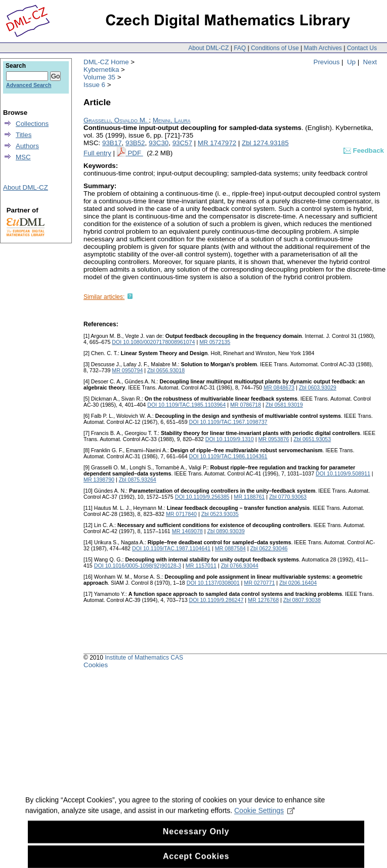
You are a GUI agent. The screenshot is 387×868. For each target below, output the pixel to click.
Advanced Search (29, 85)
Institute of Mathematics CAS (144, 658)
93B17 (112, 143)
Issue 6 (94, 85)
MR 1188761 (249, 497)
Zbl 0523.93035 (220, 514)
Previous (327, 62)
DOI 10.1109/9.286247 (217, 600)
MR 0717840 (181, 514)
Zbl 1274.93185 (265, 143)
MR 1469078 (187, 531)
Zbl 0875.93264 (138, 480)
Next (370, 62)
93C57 (182, 143)
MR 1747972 (217, 143)
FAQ (240, 48)
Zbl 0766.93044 (240, 566)
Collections (32, 124)
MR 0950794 (127, 370)
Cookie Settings (264, 817)
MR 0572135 (215, 342)
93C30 (159, 143)
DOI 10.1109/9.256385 (202, 497)
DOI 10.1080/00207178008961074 (153, 342)
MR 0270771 (259, 583)
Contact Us (362, 48)
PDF (135, 153)
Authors (27, 146)
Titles (24, 135)
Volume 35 (99, 77)
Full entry (97, 153)
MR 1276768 (263, 600)
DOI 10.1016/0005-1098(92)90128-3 (138, 566)
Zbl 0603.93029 (318, 387)
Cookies (96, 665)
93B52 (135, 143)
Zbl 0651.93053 (312, 439)
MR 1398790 (99, 480)
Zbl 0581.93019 (284, 405)
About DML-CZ (208, 48)
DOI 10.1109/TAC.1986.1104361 (228, 456)
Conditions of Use (275, 48)
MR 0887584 (230, 548)
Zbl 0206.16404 (298, 583)
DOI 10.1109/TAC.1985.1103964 (186, 405)
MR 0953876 (273, 439)
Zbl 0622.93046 (269, 548)
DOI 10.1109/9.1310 (230, 439)
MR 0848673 (279, 387)
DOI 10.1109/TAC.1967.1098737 (228, 422)
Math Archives (322, 48)
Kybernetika (101, 70)
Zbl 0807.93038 (302, 600)
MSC (23, 157)
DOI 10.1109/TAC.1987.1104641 (171, 548)
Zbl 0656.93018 (166, 370)
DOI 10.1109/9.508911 (343, 473)
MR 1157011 (201, 566)
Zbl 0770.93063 (288, 497)
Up (351, 62)
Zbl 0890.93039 (226, 531)
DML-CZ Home (106, 62)
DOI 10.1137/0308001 (213, 583)
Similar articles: (104, 297)
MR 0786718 (246, 405)
